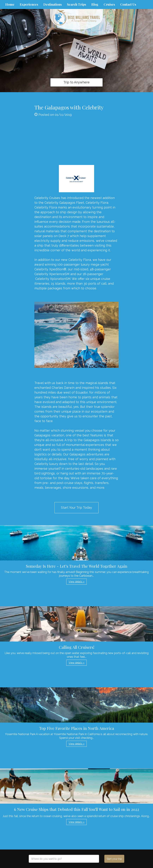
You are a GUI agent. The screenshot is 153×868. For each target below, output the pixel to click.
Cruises (109, 4)
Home (10, 4)
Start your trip (114, 859)
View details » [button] (76, 582)
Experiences (29, 4)
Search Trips (76, 4)
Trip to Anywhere (76, 82)
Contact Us (128, 4)
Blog (95, 4)
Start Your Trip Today (76, 507)
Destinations (53, 4)
